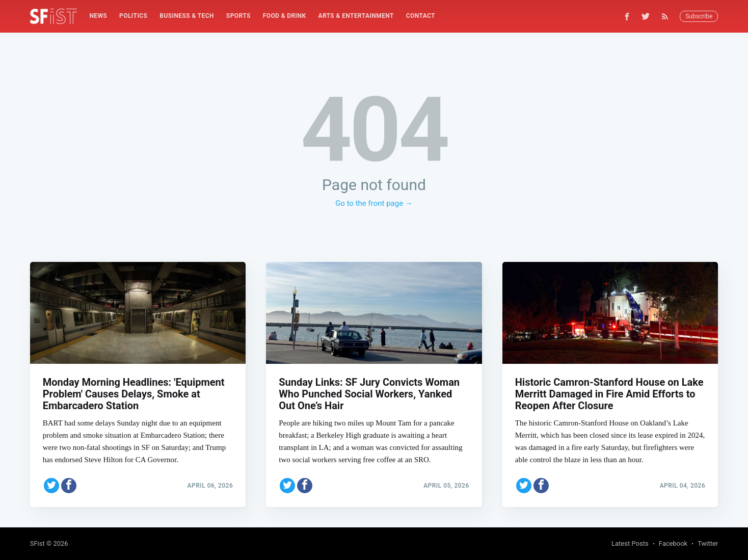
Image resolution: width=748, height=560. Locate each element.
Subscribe (699, 16)
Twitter (708, 543)
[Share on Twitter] (51, 486)
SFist (37, 543)
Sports (238, 16)
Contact (421, 16)
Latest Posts (630, 543)
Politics (133, 16)
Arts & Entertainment (356, 16)
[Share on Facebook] (69, 486)
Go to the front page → (374, 203)
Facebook (673, 543)
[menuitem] (98, 16)
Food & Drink (285, 16)
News (98, 16)
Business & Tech (187, 16)
